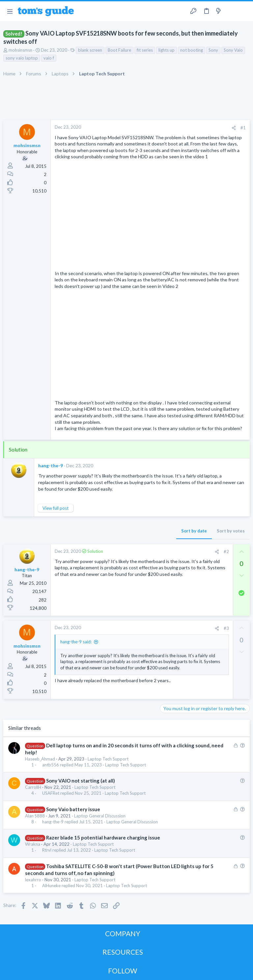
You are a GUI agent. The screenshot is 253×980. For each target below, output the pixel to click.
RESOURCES (123, 952)
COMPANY (123, 933)
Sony (213, 50)
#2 (226, 552)
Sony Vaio (233, 50)
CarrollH (33, 787)
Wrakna (33, 844)
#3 (226, 628)
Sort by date (194, 531)
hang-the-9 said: (76, 642)
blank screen (90, 50)
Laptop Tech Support (108, 759)
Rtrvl (47, 850)
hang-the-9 (51, 465)
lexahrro (33, 880)
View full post (56, 508)
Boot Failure (119, 50)
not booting (192, 50)
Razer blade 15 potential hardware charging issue (103, 838)
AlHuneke (51, 886)
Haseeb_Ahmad (40, 759)
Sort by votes (231, 531)
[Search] (244, 11)
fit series (145, 50)
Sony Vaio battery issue (73, 809)
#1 (243, 128)
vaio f (49, 58)
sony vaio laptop (22, 58)
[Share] (234, 128)
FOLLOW (123, 971)
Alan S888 (35, 816)
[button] (10, 11)
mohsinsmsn (20, 50)
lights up (167, 50)
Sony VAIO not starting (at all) (81, 781)
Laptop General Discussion (100, 816)
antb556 (51, 765)
